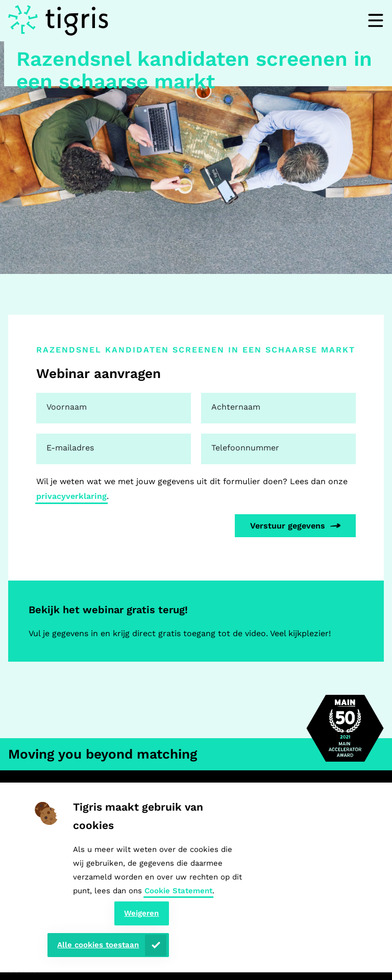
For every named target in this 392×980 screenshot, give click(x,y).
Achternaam (236, 407)
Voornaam (67, 407)
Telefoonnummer (245, 448)
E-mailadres (70, 448)
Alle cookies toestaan (98, 945)
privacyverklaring (71, 496)
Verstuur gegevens (288, 526)
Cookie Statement (178, 891)
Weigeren (141, 913)
